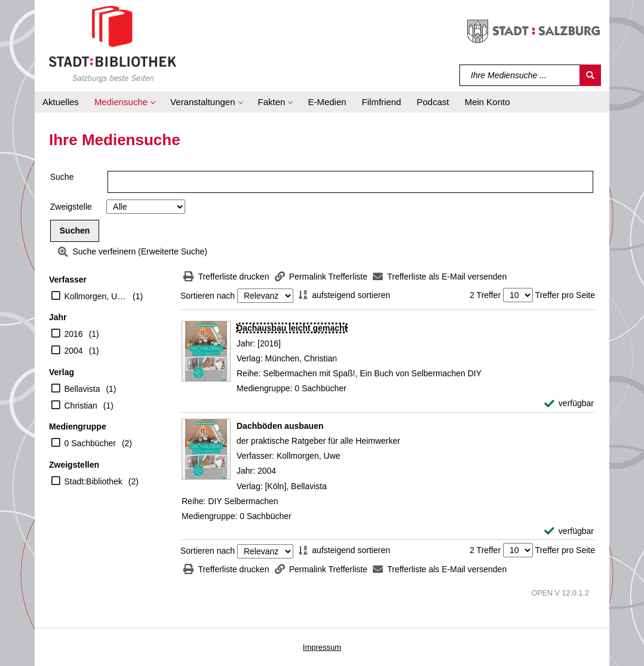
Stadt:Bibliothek (93, 481)
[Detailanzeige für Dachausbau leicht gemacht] (292, 328)
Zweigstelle (71, 207)
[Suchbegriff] (520, 75)
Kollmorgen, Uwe (96, 296)
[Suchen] (590, 75)
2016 (74, 334)
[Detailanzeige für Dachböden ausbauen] (280, 426)
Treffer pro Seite (565, 295)
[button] (125, 102)
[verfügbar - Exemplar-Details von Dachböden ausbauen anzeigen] (569, 531)
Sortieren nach (208, 296)
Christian (81, 406)
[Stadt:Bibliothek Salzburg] (113, 44)
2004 (74, 351)
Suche (62, 177)
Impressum (322, 647)
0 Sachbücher (90, 443)
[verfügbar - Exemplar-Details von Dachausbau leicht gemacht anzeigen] (569, 403)
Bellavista (82, 389)
